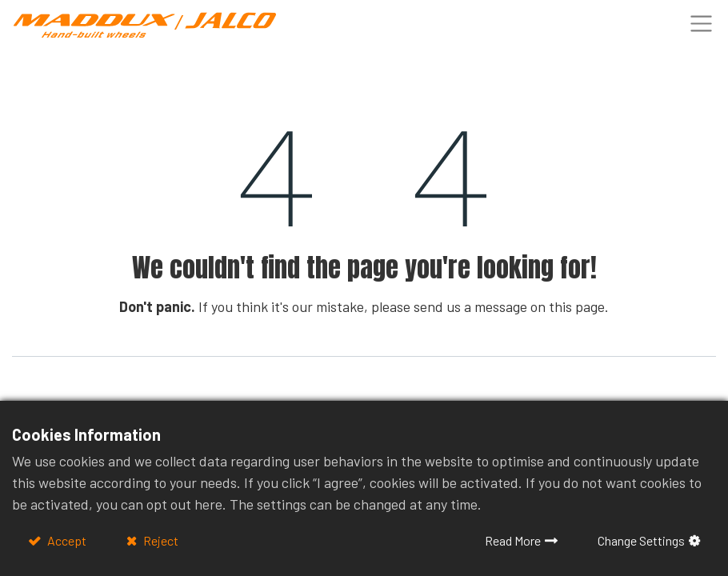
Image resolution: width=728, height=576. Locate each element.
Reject (160, 540)
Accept (66, 540)
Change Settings (641, 540)
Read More (513, 540)
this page (577, 306)
